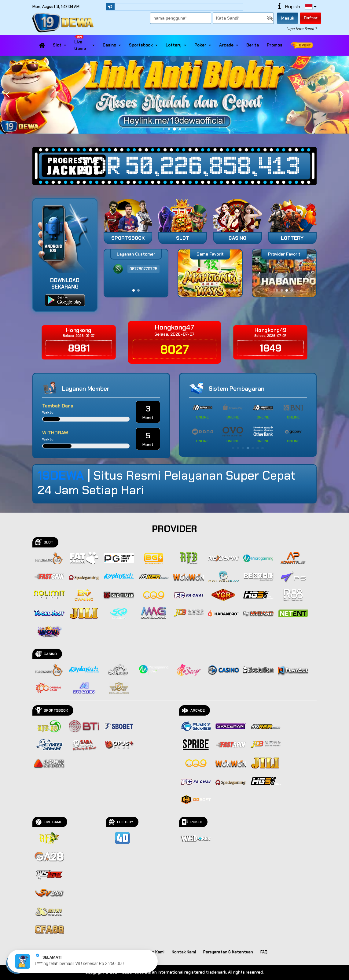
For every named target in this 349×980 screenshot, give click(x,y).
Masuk (288, 18)
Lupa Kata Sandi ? (301, 29)
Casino (112, 45)
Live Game (84, 43)
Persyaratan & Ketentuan (228, 952)
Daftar (311, 18)
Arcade (229, 45)
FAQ (264, 952)
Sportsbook (143, 45)
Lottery (176, 45)
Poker (203, 45)
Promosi (275, 45)
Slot (60, 45)
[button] (342, 95)
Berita (253, 45)
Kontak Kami (184, 952)
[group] (284, 273)
